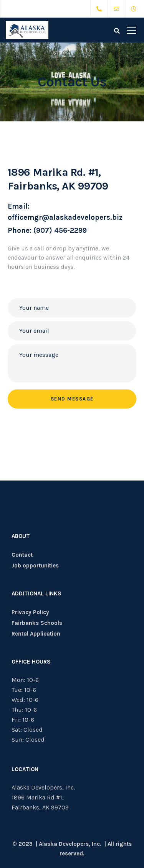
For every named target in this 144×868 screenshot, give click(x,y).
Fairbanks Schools (37, 623)
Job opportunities (35, 566)
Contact (22, 555)
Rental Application (36, 634)
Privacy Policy (30, 612)
